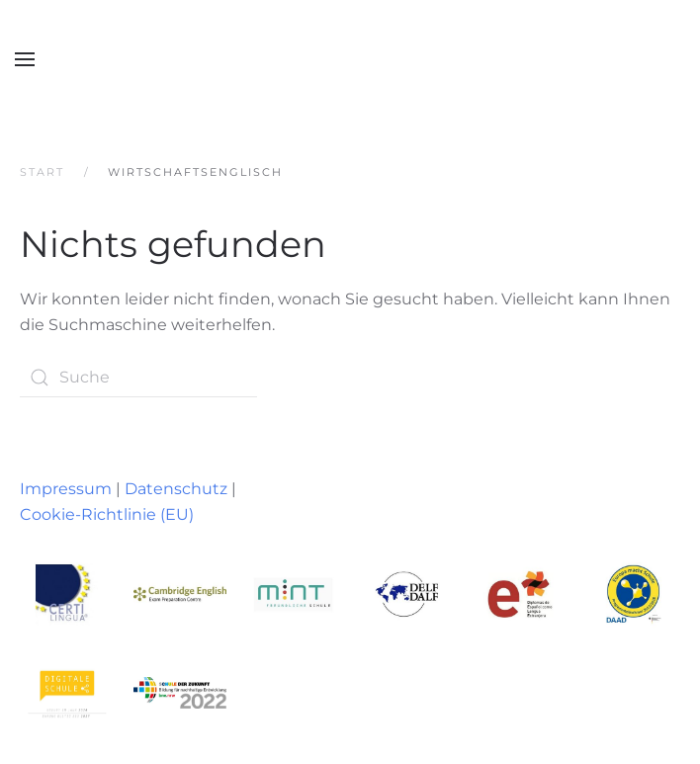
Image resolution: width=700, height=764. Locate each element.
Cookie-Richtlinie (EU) (107, 514)
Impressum (66, 489)
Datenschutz (176, 489)
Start (42, 172)
